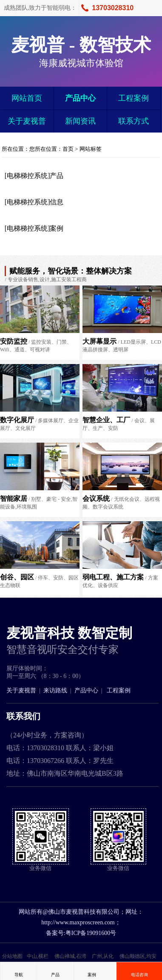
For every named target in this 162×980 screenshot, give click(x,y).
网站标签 (91, 149)
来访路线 (55, 691)
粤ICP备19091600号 (91, 933)
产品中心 (80, 98)
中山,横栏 (38, 956)
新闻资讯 (80, 121)
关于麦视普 (27, 121)
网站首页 (27, 98)
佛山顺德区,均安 (138, 956)
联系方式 (134, 121)
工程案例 (134, 98)
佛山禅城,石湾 (70, 956)
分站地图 (12, 956)
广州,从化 (103, 956)
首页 (68, 149)
